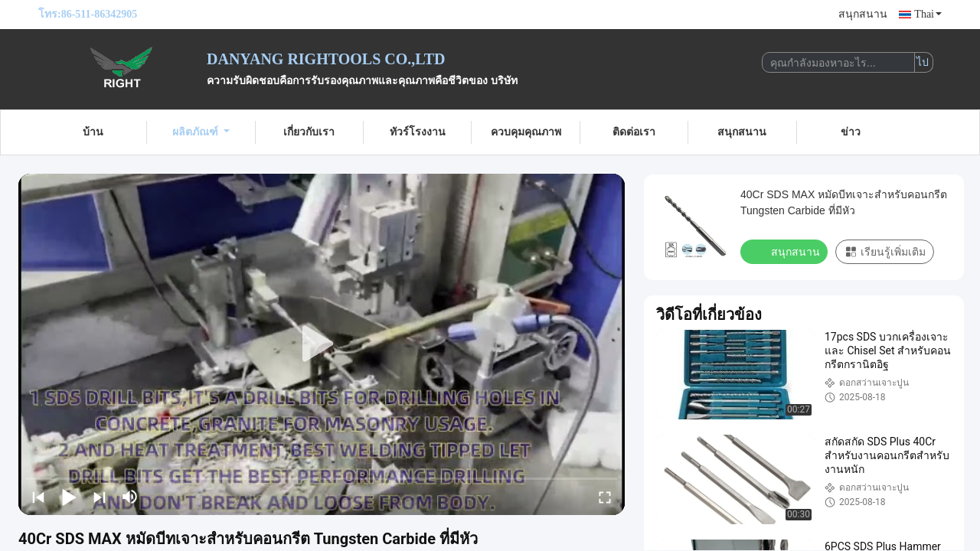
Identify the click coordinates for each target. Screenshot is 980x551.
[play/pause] (69, 497)
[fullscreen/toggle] (605, 497)
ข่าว (851, 132)
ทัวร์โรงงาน (418, 132)
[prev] (38, 497)
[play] (322, 344)
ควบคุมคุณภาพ (526, 132)
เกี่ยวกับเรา (309, 132)
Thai (928, 14)
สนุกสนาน (863, 14)
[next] (100, 497)
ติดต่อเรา (634, 132)
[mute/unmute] (130, 497)
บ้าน (93, 132)
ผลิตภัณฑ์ (201, 132)
